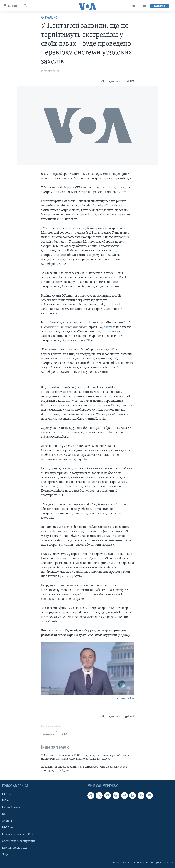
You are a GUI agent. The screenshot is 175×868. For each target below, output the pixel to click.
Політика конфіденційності (20, 834)
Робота (6, 801)
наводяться (64, 259)
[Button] (111, 81)
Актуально (49, 18)
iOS (4, 814)
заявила (110, 327)
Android (7, 821)
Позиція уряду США (15, 848)
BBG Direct (8, 828)
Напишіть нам (11, 808)
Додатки (7, 855)
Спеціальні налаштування (19, 841)
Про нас (7, 794)
